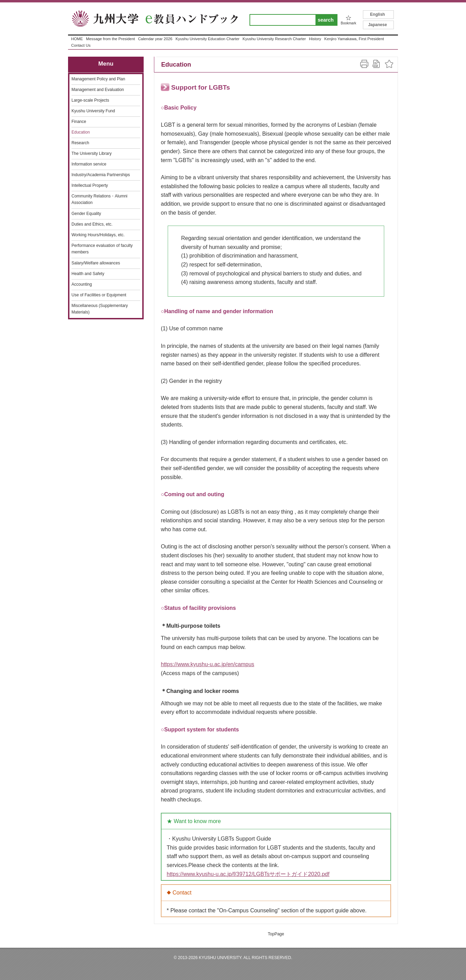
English (378, 14)
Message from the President (110, 39)
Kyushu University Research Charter (274, 39)
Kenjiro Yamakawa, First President (354, 39)
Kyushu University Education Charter (208, 39)
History (315, 39)
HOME (77, 39)
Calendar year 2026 (155, 39)
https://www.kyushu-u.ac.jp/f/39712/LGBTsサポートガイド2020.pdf (248, 874)
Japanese (378, 25)
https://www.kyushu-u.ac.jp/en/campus (208, 664)
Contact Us (81, 45)
